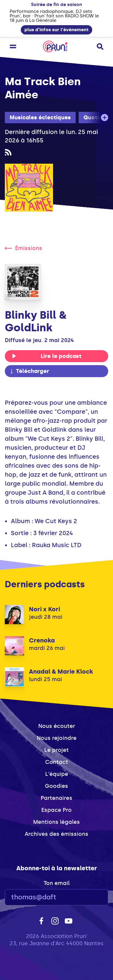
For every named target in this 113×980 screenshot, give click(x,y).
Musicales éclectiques (40, 118)
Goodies (56, 786)
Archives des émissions (56, 834)
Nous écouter (57, 726)
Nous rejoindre (57, 738)
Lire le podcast (47, 356)
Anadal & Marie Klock (61, 672)
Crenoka (42, 640)
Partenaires (56, 798)
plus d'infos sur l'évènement (56, 30)
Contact (57, 762)
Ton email (57, 883)
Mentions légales (56, 822)
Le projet (56, 750)
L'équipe (57, 774)
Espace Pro (56, 810)
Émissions (24, 248)
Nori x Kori (44, 609)
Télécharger (29, 371)
